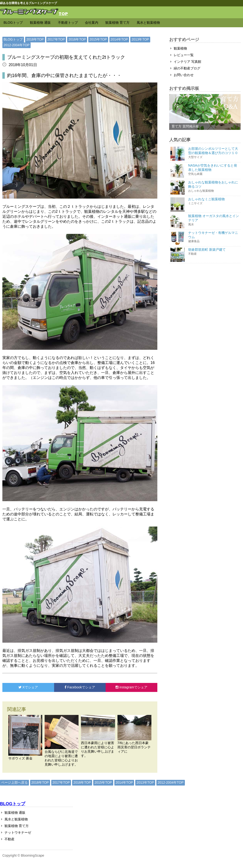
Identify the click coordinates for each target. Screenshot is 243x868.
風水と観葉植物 (148, 23)
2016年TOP (77, 39)
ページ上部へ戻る (14, 782)
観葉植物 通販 (40, 23)
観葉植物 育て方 (117, 23)
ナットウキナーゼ (16, 832)
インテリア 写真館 (186, 62)
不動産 (8, 839)
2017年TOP (56, 39)
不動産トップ (68, 23)
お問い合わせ (182, 75)
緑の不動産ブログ (185, 68)
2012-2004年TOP (16, 45)
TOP (63, 13)
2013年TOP (140, 39)
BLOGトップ (13, 23)
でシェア (28, 687)
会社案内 (92, 23)
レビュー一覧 (182, 55)
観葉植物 (179, 48)
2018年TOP (35, 39)
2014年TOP (119, 39)
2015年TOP (98, 39)
